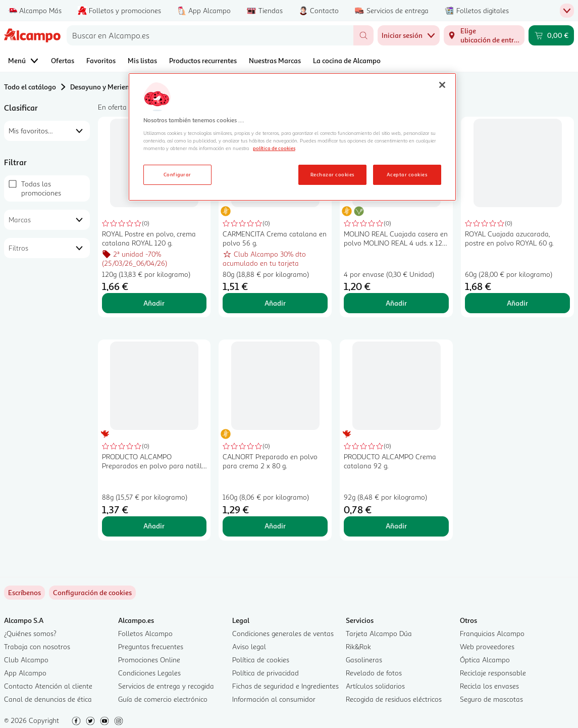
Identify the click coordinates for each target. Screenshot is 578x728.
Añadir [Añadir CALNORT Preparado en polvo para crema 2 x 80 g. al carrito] (275, 526)
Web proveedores (487, 646)
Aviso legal (249, 646)
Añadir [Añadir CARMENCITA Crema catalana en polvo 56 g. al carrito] (275, 303)
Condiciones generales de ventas (283, 633)
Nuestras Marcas (275, 60)
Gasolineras (364, 660)
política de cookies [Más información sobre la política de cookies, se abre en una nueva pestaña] (274, 148)
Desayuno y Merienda (104, 87)
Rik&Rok (358, 646)
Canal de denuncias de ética (48, 699)
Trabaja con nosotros (37, 646)
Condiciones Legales (149, 673)
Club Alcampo (26, 660)
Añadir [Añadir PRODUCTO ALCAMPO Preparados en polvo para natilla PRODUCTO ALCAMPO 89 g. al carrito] (154, 526)
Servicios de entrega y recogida (166, 686)
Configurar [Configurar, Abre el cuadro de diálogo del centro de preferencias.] (177, 174)
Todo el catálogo (30, 87)
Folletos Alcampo (145, 633)
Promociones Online (149, 660)
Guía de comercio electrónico (163, 699)
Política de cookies (261, 660)
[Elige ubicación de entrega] (484, 35)
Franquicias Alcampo (492, 633)
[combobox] (210, 35)
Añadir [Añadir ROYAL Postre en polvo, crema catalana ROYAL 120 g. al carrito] (154, 303)
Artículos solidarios (375, 686)
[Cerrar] (442, 85)
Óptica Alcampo (485, 660)
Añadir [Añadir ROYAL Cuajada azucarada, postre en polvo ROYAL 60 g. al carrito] (517, 303)
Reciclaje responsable (493, 673)
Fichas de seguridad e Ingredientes (285, 686)
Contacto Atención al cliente (48, 686)
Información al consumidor (274, 699)
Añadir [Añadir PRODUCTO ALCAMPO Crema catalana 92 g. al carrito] (396, 526)
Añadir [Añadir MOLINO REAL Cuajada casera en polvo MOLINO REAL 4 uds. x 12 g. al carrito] (396, 303)
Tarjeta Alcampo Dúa (379, 633)
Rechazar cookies (332, 174)
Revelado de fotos (374, 673)
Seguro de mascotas (491, 699)
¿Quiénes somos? (30, 633)
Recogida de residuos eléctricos (394, 699)
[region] (292, 137)
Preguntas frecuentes (151, 646)
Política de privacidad (266, 673)
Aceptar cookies (407, 174)
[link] (92, 593)
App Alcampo (25, 673)
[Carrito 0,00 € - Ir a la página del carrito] (551, 35)
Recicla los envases (489, 686)
